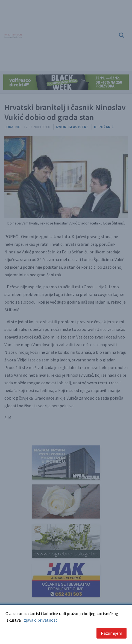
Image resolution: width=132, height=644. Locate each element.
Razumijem (112, 633)
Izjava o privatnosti (40, 620)
